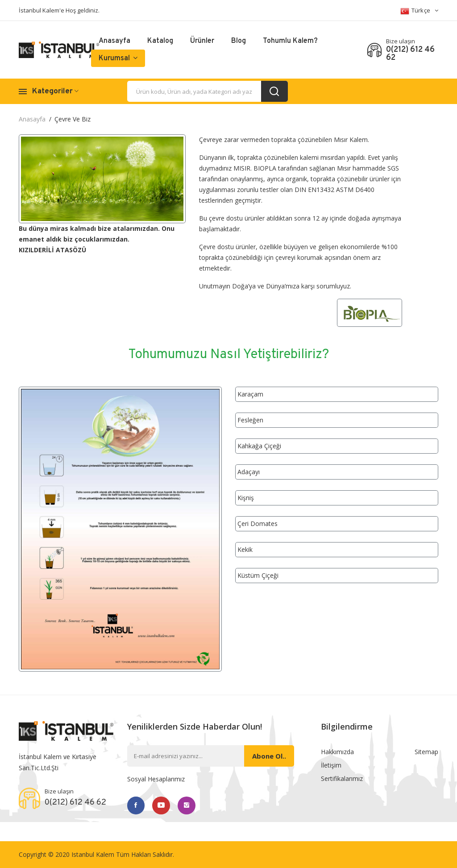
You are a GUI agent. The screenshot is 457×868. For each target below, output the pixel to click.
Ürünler (202, 41)
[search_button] (274, 91)
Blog (239, 41)
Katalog (160, 41)
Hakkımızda (337, 752)
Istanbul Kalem (93, 854)
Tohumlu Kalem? (290, 41)
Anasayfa (114, 41)
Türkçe (419, 11)
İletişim (331, 765)
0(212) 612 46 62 (410, 54)
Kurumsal (118, 58)
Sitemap (426, 752)
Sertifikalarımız (342, 778)
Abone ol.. (269, 756)
